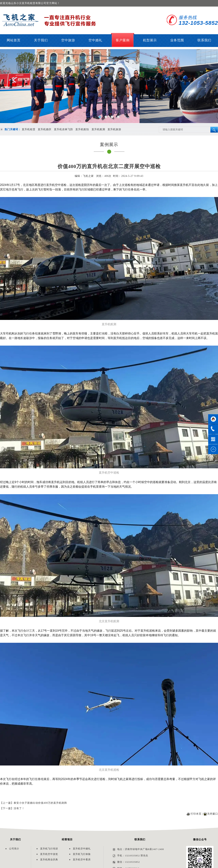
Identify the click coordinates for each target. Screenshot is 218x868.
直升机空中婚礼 (82, 849)
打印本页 (196, 814)
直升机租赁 (29, 129)
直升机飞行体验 (82, 854)
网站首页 (14, 40)
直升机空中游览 (49, 854)
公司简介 (14, 849)
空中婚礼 (95, 40)
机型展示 (150, 40)
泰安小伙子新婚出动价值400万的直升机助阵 (40, 803)
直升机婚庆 (45, 129)
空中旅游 (68, 40)
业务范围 (177, 40)
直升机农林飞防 (63, 129)
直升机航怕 (82, 129)
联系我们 (204, 40)
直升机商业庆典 (49, 860)
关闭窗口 (213, 814)
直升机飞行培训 (49, 849)
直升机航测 (98, 129)
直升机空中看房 (82, 860)
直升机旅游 (114, 129)
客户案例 (123, 40)
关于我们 (41, 40)
